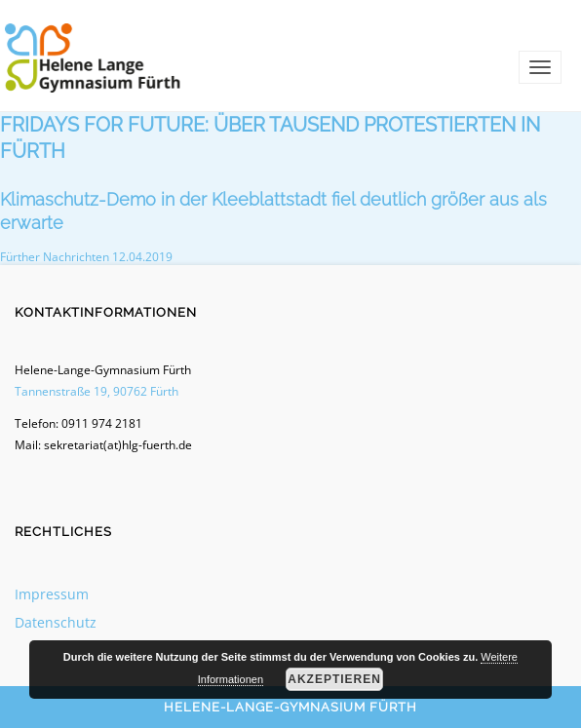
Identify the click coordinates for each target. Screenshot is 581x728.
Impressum (52, 594)
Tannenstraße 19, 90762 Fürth (97, 391)
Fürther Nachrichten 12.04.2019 (86, 257)
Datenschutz (56, 622)
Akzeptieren (334, 679)
